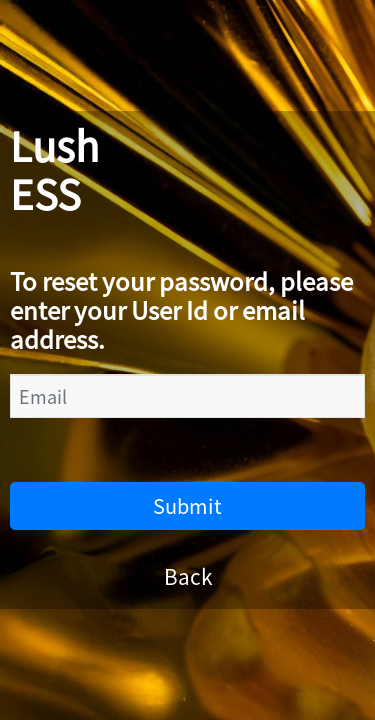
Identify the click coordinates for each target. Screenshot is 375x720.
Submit (187, 505)
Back (188, 576)
